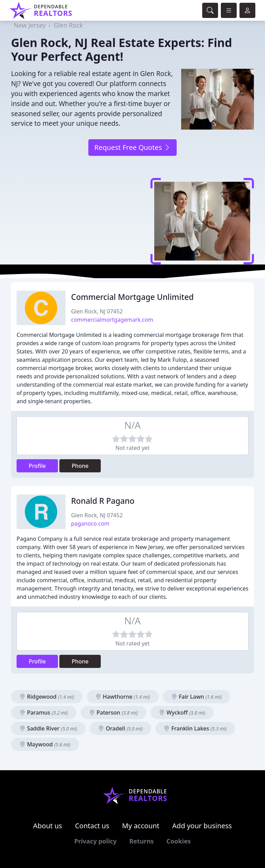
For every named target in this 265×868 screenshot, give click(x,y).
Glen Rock (68, 25)
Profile (37, 466)
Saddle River (48, 728)
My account (141, 826)
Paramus (44, 713)
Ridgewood (47, 697)
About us (48, 826)
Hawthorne (123, 697)
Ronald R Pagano (103, 501)
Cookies (178, 841)
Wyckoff (182, 713)
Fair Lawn (197, 697)
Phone (80, 466)
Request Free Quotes (132, 147)
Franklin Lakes (195, 728)
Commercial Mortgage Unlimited (132, 297)
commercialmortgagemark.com (112, 320)
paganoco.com (90, 523)
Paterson (114, 713)
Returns (142, 841)
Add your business (202, 826)
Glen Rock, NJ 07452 (97, 311)
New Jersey (30, 25)
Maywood (45, 744)
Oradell (120, 728)
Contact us (92, 826)
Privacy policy (95, 841)
